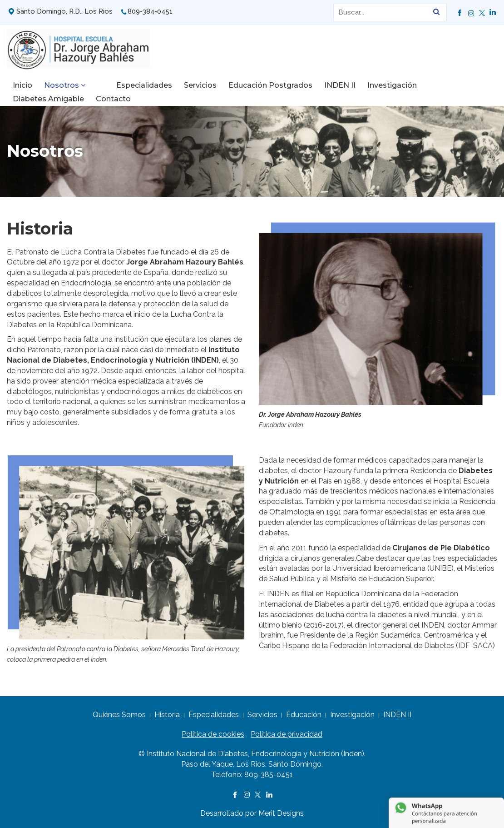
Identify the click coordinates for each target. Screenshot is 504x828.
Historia (167, 715)
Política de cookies (213, 734)
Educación (304, 715)
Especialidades (125, 85)
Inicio (22, 85)
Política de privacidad (287, 734)
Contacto (30, 99)
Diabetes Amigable (445, 85)
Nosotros (65, 85)
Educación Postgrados (251, 85)
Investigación (373, 85)
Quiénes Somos (119, 715)
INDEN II (321, 85)
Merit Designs (281, 813)
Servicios (181, 85)
